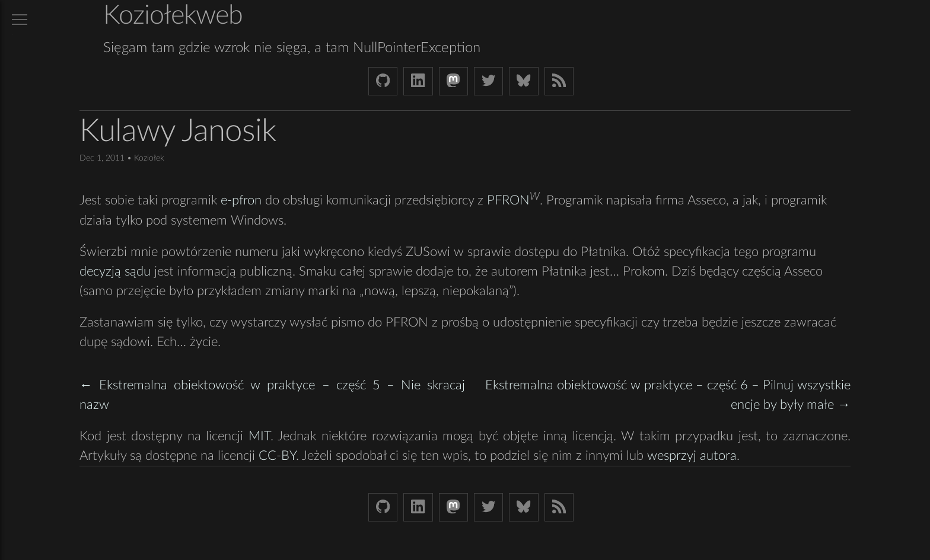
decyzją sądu (115, 271)
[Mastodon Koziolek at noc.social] (453, 81)
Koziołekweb (173, 16)
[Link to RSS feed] (559, 81)
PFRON (508, 201)
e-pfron (241, 201)
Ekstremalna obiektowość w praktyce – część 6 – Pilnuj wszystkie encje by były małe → (668, 395)
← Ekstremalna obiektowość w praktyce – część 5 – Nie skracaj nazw (272, 395)
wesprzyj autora (692, 456)
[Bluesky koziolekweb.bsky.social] (523, 81)
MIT (259, 436)
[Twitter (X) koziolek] (488, 81)
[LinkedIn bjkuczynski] (418, 81)
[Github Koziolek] (383, 81)
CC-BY (277, 456)
